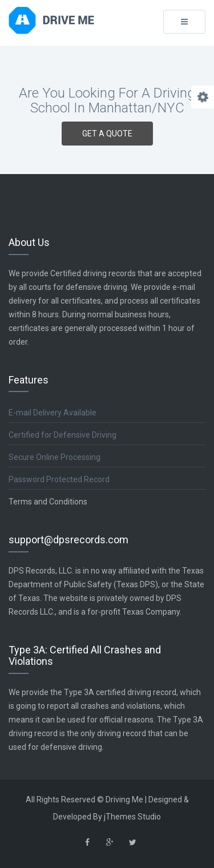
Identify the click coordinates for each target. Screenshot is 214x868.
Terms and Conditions (48, 502)
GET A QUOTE (107, 134)
